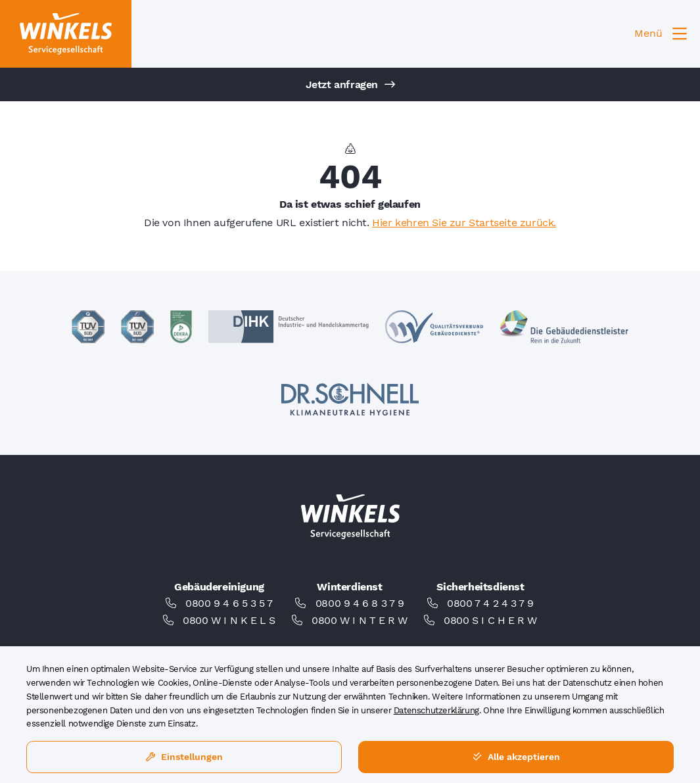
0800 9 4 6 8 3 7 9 (360, 603)
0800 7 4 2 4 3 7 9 (490, 603)
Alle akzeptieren (516, 757)
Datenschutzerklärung (436, 710)
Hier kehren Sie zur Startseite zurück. (464, 223)
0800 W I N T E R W (360, 620)
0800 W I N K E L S (229, 620)
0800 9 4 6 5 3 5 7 (229, 603)
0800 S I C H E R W (490, 620)
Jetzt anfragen (350, 84)
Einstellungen (184, 757)
